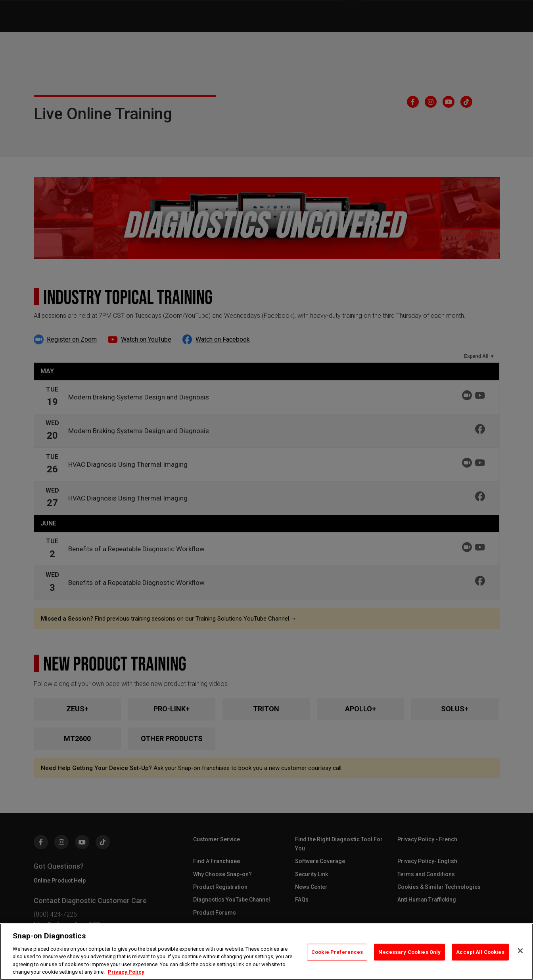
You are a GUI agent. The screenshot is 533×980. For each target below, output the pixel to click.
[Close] (520, 951)
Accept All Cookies (480, 952)
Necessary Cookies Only (409, 952)
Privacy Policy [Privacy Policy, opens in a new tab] (126, 972)
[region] (266, 952)
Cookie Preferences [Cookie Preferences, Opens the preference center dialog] (337, 952)
